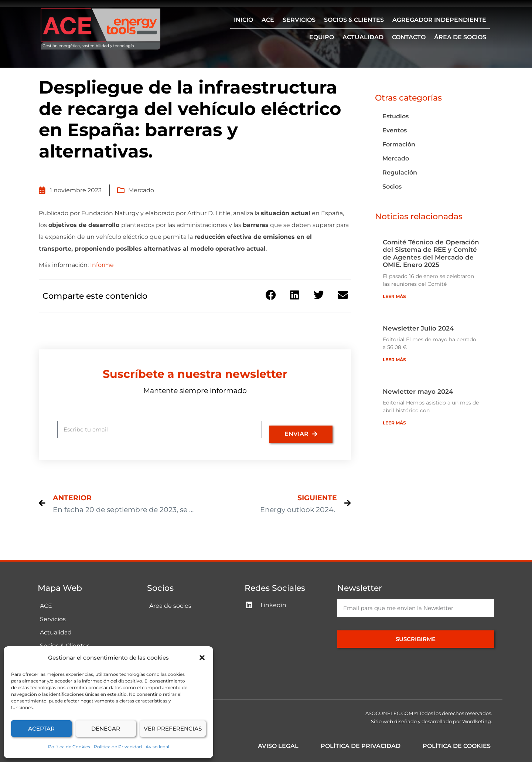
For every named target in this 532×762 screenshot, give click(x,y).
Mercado (141, 190)
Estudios (395, 116)
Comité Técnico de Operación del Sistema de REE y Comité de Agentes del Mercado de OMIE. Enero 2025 (431, 253)
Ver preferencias (173, 729)
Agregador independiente (439, 20)
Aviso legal (157, 747)
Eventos (395, 130)
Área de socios (460, 37)
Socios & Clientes (354, 20)
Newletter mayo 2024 (418, 392)
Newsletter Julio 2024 (418, 328)
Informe (102, 265)
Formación (399, 144)
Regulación (400, 172)
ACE (268, 20)
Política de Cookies (69, 747)
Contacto (409, 37)
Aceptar (41, 729)
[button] (202, 658)
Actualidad (363, 37)
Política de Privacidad (118, 747)
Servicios (299, 20)
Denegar (106, 729)
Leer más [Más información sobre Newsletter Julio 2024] (394, 360)
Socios (392, 187)
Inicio (243, 20)
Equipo (322, 37)
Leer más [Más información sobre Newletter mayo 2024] (394, 423)
